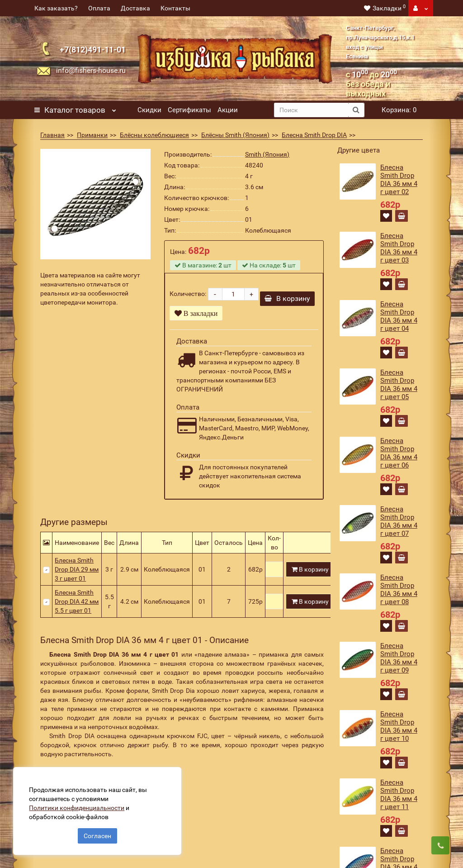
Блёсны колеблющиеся (154, 135)
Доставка (135, 8)
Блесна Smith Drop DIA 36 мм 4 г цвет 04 (399, 316)
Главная (52, 135)
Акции (228, 110)
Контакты (175, 8)
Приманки (92, 135)
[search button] (356, 110)
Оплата (99, 8)
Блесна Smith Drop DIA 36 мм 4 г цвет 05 (399, 385)
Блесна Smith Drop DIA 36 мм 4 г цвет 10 (399, 726)
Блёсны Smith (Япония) (235, 135)
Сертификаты (189, 110)
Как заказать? (56, 8)
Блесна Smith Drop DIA (314, 135)
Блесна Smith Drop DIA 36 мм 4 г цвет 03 (399, 248)
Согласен (97, 835)
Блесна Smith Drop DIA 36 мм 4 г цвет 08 (399, 590)
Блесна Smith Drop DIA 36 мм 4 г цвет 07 (399, 521)
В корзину (287, 298)
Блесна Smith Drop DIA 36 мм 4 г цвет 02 (399, 180)
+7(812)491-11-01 (93, 50)
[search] (311, 110)
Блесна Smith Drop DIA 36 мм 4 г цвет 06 (399, 453)
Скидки (149, 110)
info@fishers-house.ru (91, 70)
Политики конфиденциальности (77, 807)
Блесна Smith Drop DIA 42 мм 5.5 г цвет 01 (77, 601)
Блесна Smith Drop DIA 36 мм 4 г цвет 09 (399, 658)
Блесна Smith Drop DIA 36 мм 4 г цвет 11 (399, 795)
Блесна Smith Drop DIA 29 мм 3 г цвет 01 (77, 569)
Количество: (188, 294)
